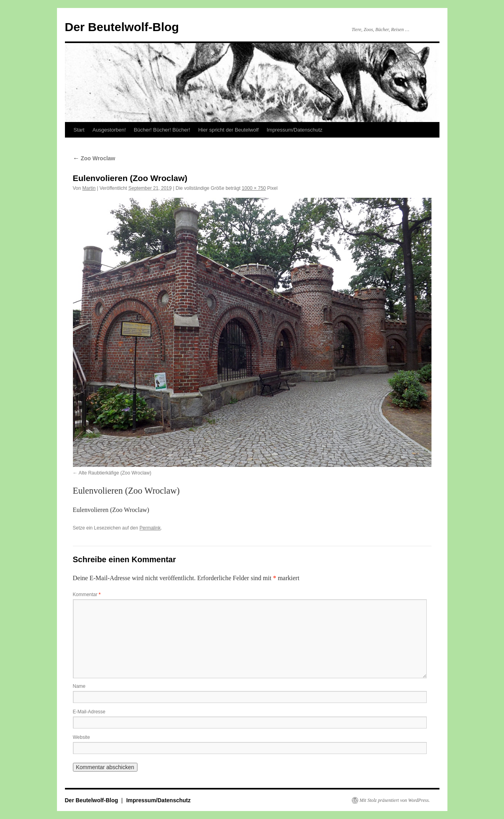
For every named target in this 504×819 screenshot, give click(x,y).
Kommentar (87, 595)
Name (79, 686)
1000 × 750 (254, 188)
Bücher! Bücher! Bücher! (162, 130)
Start (79, 130)
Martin (89, 188)
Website (81, 737)
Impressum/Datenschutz (294, 130)
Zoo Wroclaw (94, 158)
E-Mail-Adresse (89, 712)
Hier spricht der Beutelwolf (228, 130)
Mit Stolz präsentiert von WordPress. (395, 800)
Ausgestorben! (109, 130)
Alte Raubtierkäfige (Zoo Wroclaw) (115, 473)
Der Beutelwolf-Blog (122, 27)
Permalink (150, 528)
